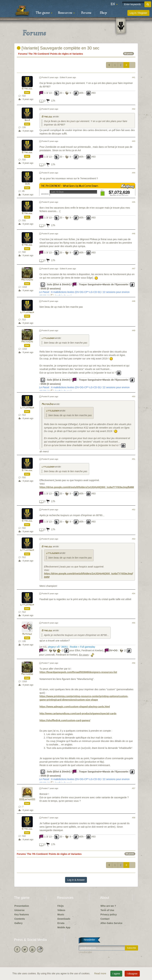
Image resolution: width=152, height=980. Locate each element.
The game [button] (44, 13)
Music (61, 914)
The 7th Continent (39, 54)
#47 (134, 269)
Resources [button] (66, 13)
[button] (114, 4)
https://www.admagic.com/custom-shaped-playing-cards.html (75, 707)
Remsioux (27, 634)
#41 (134, 77)
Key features (22, 914)
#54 (134, 594)
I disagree (132, 974)
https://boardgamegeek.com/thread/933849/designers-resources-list (78, 672)
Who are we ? (108, 906)
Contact (105, 919)
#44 (134, 173)
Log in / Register (138, 13)
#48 (134, 301)
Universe (20, 910)
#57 (134, 788)
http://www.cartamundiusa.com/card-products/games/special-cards (78, 713)
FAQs (61, 906)
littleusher (48, 338)
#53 (134, 539)
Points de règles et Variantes (67, 54)
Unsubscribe (85, 952)
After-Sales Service (112, 923)
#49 (134, 330)
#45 (134, 202)
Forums (86, 13)
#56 (134, 663)
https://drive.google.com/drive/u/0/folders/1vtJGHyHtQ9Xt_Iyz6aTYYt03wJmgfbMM (87, 487)
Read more (100, 973)
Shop (103, 13)
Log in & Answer (76, 880)
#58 (134, 818)
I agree (116, 974)
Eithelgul (27, 89)
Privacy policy (109, 914)
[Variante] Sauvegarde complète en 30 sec (58, 48)
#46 (134, 234)
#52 (134, 510)
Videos (61, 910)
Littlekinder (27, 312)
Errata (61, 923)
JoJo (27, 184)
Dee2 (27, 120)
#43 (134, 141)
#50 (134, 396)
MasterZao (27, 280)
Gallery (19, 923)
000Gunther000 (27, 800)
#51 (134, 459)
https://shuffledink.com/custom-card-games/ (65, 720)
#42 (134, 109)
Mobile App (64, 927)
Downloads (64, 919)
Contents (20, 919)
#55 (134, 623)
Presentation (22, 906)
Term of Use (107, 910)
